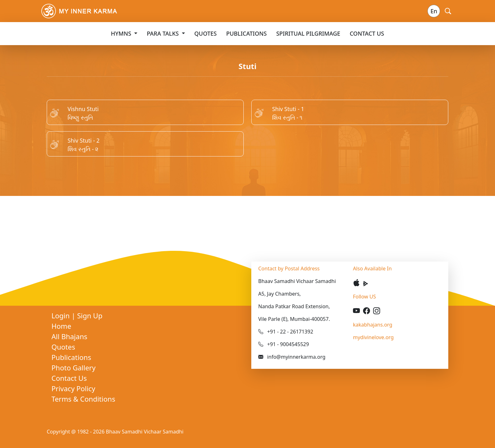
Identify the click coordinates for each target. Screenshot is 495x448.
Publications (247, 33)
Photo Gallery (74, 368)
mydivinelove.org (373, 337)
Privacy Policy (73, 388)
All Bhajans (69, 336)
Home (61, 326)
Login (61, 315)
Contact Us (367, 33)
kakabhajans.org (373, 325)
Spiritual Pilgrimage (308, 33)
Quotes (206, 33)
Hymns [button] (122, 33)
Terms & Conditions (83, 399)
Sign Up (90, 315)
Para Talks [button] (164, 33)
